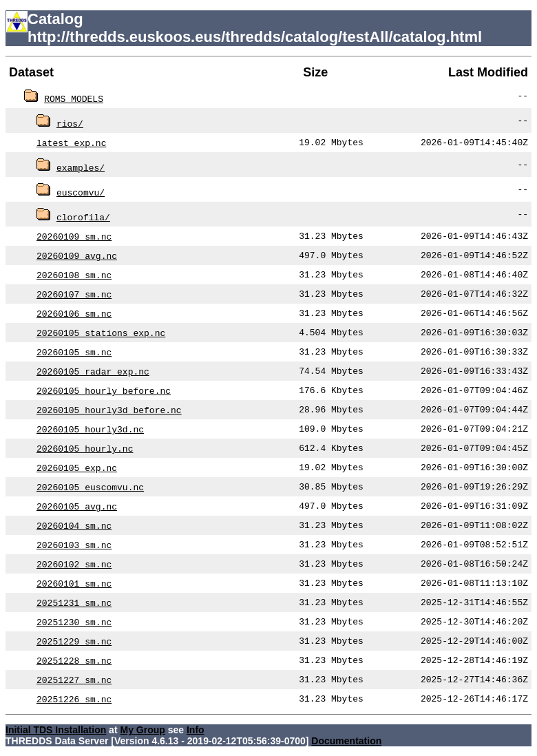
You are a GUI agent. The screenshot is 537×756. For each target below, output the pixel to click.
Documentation (346, 741)
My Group (142, 730)
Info (196, 730)
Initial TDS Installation (56, 730)
